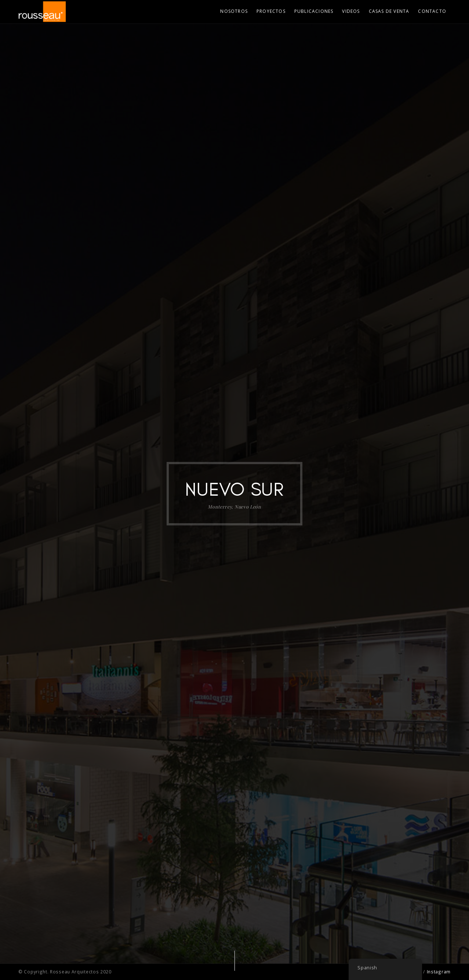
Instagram (439, 972)
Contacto (432, 11)
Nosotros (234, 11)
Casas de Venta (389, 11)
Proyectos (271, 11)
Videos (351, 11)
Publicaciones (314, 11)
